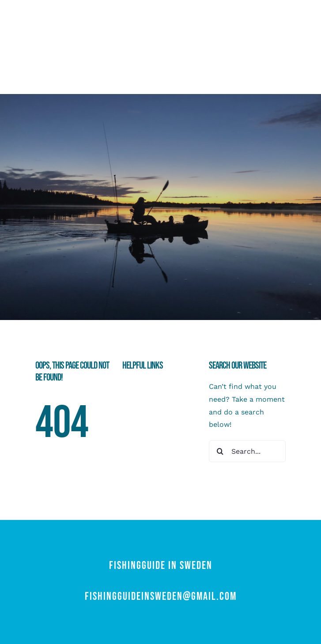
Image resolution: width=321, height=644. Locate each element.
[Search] (220, 451)
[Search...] (247, 451)
